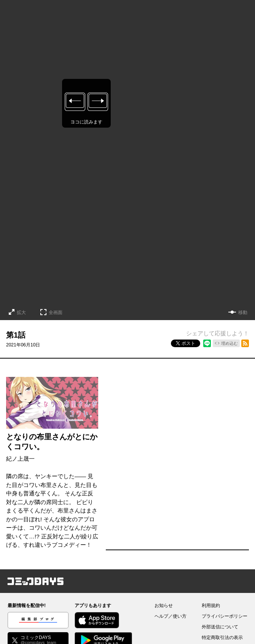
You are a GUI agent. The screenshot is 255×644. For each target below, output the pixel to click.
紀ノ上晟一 (20, 459)
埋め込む (229, 343)
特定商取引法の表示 (222, 638)
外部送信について (220, 627)
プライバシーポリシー (225, 616)
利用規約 (211, 606)
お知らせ (164, 606)
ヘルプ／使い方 (171, 616)
